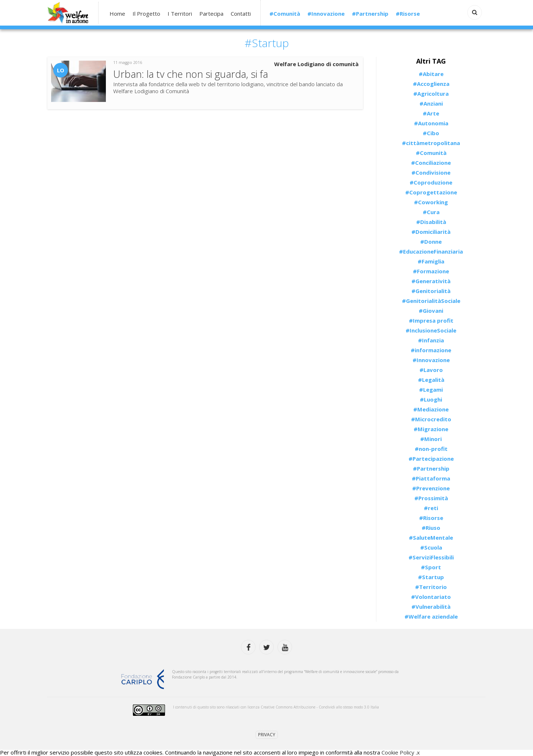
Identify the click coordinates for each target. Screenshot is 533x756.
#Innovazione (326, 14)
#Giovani (431, 311)
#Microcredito (431, 419)
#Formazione (431, 271)
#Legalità (431, 380)
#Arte (431, 113)
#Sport (431, 567)
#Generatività (431, 281)
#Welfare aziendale (431, 616)
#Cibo (431, 133)
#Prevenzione (431, 488)
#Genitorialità (431, 291)
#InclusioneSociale (431, 330)
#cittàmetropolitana (431, 143)
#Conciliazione (431, 163)
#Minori (431, 439)
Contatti (241, 14)
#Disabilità (431, 222)
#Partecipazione (431, 459)
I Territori (180, 14)
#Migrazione (431, 429)
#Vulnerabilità (431, 607)
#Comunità (285, 14)
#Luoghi (431, 399)
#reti (431, 508)
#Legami (431, 390)
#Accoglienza (431, 84)
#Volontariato (431, 597)
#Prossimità (431, 498)
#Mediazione (431, 409)
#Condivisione (431, 172)
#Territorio (431, 587)
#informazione (431, 350)
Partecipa (211, 14)
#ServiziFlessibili (431, 557)
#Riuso (431, 528)
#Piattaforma (431, 478)
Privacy (267, 735)
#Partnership (370, 14)
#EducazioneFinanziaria (431, 251)
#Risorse (408, 14)
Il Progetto (146, 14)
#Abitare (431, 74)
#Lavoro (431, 370)
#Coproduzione (431, 182)
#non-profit (431, 449)
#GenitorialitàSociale (431, 301)
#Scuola (431, 547)
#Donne (431, 242)
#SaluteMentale (431, 537)
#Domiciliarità (431, 232)
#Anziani (431, 103)
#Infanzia (431, 340)
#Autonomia (431, 123)
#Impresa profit (431, 320)
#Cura (431, 212)
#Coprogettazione (431, 192)
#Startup (431, 577)
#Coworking (431, 202)
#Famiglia (431, 261)
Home (117, 14)
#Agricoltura (431, 94)
